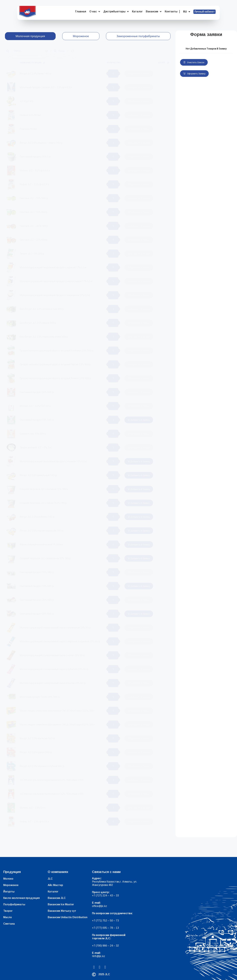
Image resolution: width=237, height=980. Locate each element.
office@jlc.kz (99, 906)
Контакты (171, 11)
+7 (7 (95, 921)
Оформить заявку (194, 74)
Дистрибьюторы (116, 12)
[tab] (30, 36)
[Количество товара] (113, 74)
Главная (81, 11)
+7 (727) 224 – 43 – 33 (105, 895)
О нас (95, 12)
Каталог (137, 11)
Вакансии (154, 12)
